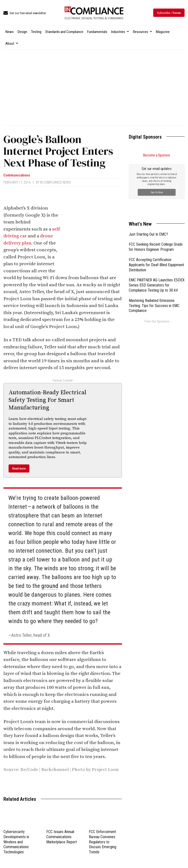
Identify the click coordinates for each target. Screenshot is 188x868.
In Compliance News (56, 182)
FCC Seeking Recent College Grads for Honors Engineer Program (156, 192)
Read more (19, 468)
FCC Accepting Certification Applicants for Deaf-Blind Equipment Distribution (156, 210)
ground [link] (50, 586)
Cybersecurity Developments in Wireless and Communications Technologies (16, 842)
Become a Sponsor (157, 155)
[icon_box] (25, 13)
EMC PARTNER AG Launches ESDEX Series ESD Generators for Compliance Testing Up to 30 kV (157, 230)
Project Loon (105, 770)
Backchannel (56, 770)
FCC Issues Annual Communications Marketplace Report (62, 837)
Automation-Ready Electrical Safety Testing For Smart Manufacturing (47, 400)
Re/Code (29, 770)
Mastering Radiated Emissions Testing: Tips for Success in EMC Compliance (154, 251)
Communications (17, 175)
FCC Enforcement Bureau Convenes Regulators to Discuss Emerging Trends (103, 842)
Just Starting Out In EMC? (148, 179)
